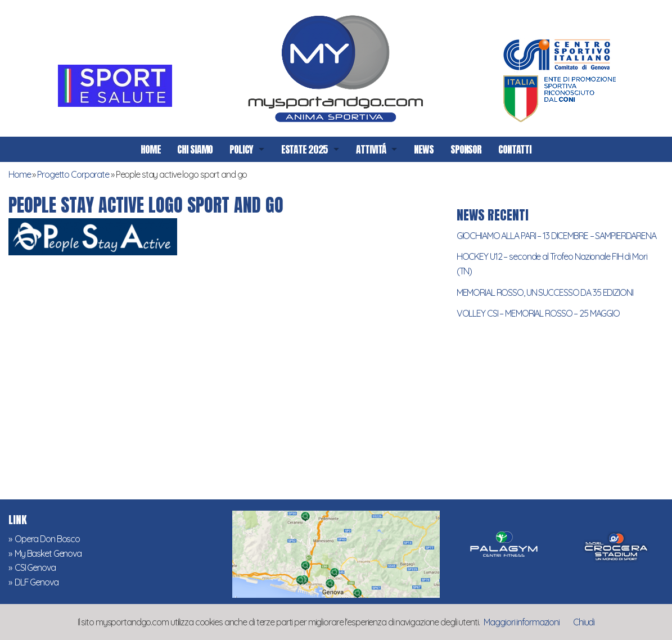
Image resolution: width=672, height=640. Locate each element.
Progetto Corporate (73, 174)
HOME (151, 149)
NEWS (424, 149)
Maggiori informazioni (521, 622)
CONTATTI (515, 149)
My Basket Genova (48, 553)
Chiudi (584, 622)
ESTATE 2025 (305, 149)
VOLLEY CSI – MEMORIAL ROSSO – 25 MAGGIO (538, 313)
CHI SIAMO (195, 149)
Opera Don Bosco (47, 539)
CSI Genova (35, 567)
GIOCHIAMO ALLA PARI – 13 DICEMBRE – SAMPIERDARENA (556, 236)
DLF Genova (37, 582)
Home (20, 174)
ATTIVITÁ (371, 149)
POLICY (241, 149)
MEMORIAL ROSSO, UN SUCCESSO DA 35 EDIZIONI (545, 292)
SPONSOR (466, 149)
